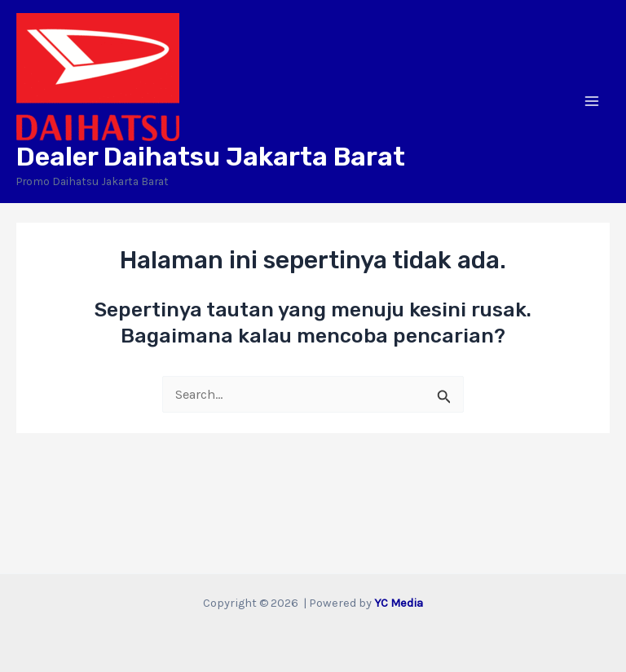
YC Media (399, 603)
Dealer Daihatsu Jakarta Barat (211, 157)
